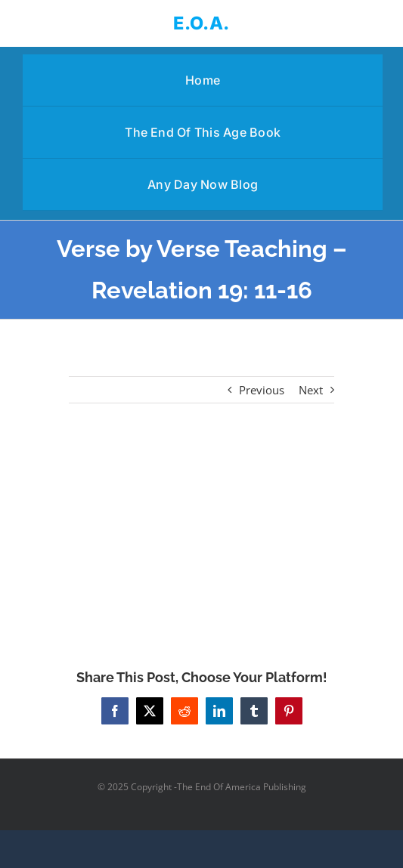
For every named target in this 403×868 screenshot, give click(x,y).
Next (311, 390)
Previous (262, 390)
